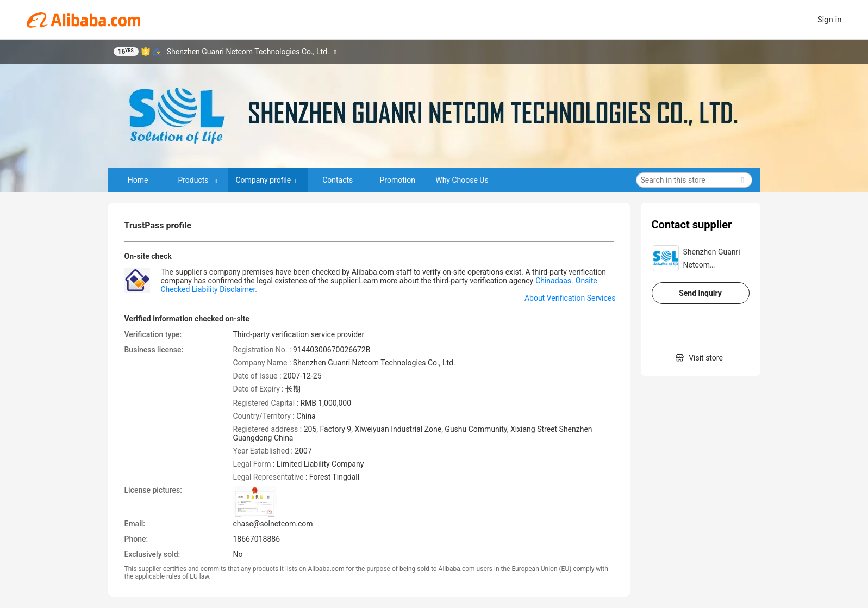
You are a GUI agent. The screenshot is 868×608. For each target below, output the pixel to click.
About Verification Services (570, 298)
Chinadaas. (554, 281)
